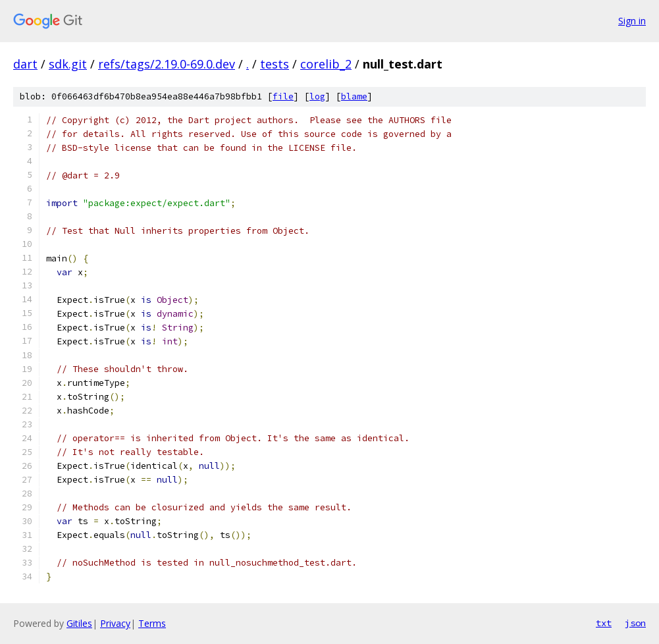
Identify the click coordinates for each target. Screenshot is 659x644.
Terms (152, 623)
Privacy (115, 623)
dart (25, 64)
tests (275, 64)
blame (354, 96)
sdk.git (68, 64)
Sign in (632, 21)
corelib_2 (326, 64)
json (635, 623)
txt (604, 623)
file (283, 96)
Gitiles (79, 623)
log (317, 96)
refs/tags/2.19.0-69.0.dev (167, 64)
